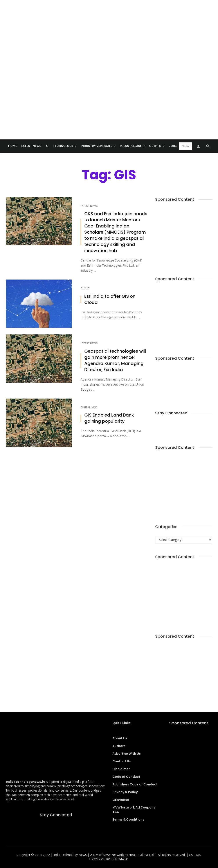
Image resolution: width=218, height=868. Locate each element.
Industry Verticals (97, 146)
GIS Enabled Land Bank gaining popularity (109, 418)
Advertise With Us (127, 754)
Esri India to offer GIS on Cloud (110, 299)
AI (47, 146)
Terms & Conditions (128, 819)
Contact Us (122, 761)
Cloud (85, 289)
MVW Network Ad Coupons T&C (134, 810)
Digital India (89, 408)
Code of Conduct (126, 777)
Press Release (131, 146)
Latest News (31, 146)
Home (13, 146)
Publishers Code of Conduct (135, 784)
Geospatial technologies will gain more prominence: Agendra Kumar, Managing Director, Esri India (115, 360)
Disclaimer (121, 769)
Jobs (173, 146)
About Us (120, 738)
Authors (119, 746)
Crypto (155, 146)
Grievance (121, 800)
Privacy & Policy (125, 792)
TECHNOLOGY (63, 146)
